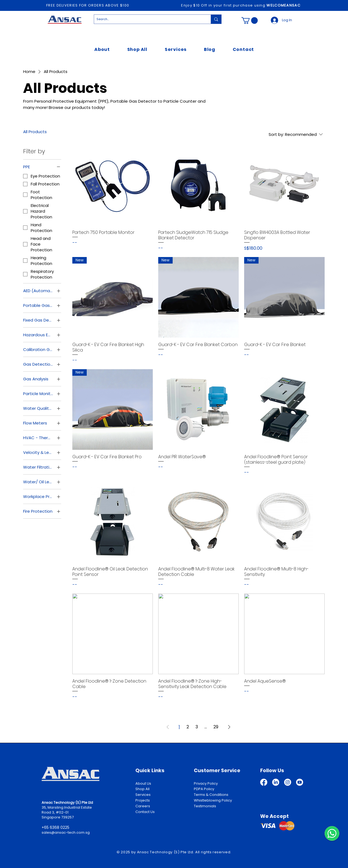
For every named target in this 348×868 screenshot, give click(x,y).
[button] (250, 20)
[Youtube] (300, 782)
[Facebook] (264, 782)
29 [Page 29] (216, 727)
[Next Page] (229, 727)
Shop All (142, 789)
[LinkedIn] (276, 782)
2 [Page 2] (188, 727)
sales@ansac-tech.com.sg (66, 832)
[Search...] (148, 19)
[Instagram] (288, 782)
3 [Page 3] (197, 727)
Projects (143, 800)
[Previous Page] (168, 727)
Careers (143, 806)
